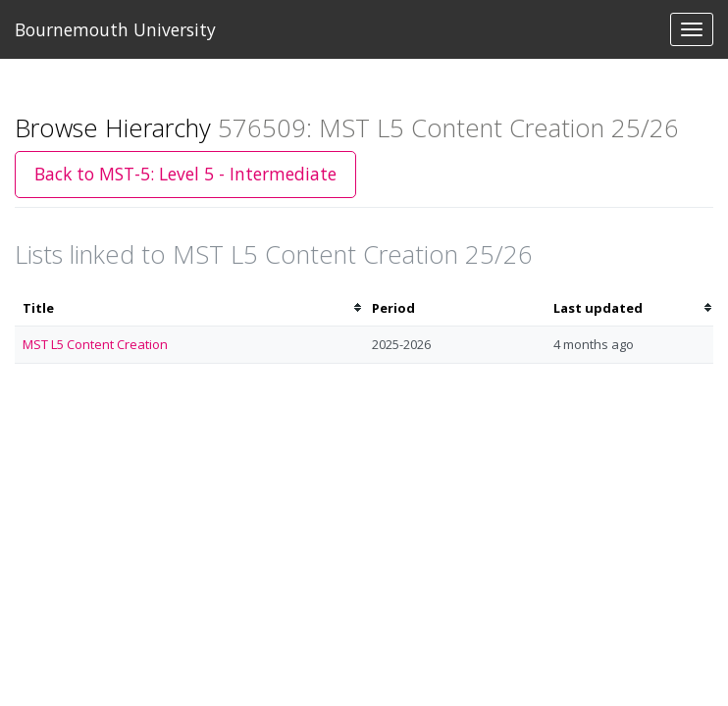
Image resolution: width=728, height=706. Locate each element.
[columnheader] (189, 308)
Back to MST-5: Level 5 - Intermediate (185, 174)
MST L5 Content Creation (95, 344)
